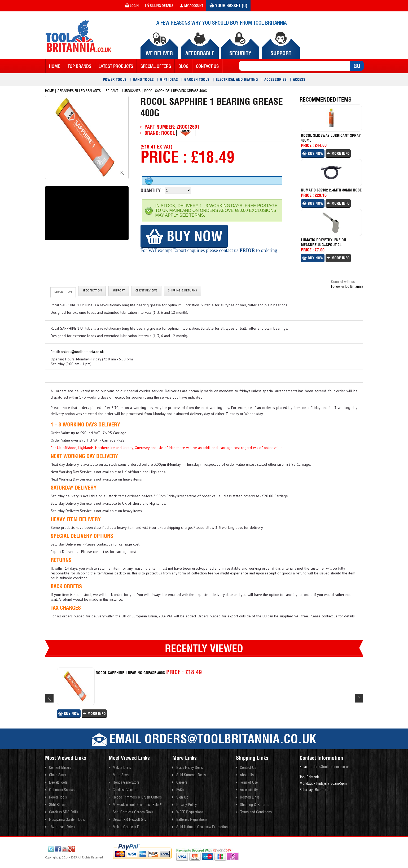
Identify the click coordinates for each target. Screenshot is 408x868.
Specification (92, 291)
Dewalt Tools (58, 782)
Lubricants (131, 91)
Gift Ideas (169, 80)
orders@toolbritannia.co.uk (82, 352)
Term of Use (249, 782)
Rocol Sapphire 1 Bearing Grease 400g (176, 91)
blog (183, 66)
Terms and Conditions (256, 812)
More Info (338, 154)
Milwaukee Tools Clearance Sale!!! (138, 805)
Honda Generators (126, 782)
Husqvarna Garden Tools (67, 819)
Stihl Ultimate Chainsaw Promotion (202, 827)
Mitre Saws (121, 775)
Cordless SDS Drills (64, 812)
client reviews (146, 291)
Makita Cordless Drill (128, 827)
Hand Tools (143, 80)
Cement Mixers (60, 767)
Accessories (275, 80)
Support (119, 291)
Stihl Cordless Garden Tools (133, 812)
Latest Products (116, 66)
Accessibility (249, 790)
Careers (182, 782)
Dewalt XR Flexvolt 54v (130, 819)
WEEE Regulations (190, 812)
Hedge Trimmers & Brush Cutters (137, 797)
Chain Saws (58, 775)
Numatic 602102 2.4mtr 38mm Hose (331, 190)
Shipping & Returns (183, 291)
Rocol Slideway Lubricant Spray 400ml (331, 138)
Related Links (250, 797)
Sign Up (182, 797)
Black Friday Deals (190, 767)
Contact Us (248, 767)
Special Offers (156, 66)
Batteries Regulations (192, 819)
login (132, 6)
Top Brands (79, 66)
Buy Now (184, 236)
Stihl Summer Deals (191, 775)
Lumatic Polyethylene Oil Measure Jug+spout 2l (324, 242)
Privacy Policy (187, 805)
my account (191, 6)
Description (63, 292)
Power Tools (115, 80)
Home (55, 66)
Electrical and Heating (237, 80)
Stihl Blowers (59, 805)
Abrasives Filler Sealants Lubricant (88, 91)
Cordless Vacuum (126, 790)
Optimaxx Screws (62, 790)
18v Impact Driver (62, 827)
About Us (247, 775)
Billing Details (159, 6)
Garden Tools (197, 80)
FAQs (180, 790)
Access (299, 80)
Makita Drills (122, 767)
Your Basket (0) (228, 6)
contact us (207, 66)
